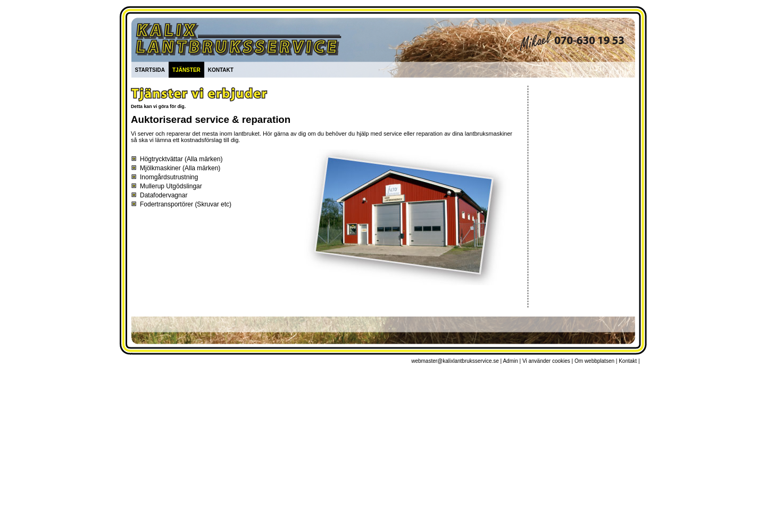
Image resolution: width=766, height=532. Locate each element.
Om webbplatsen (594, 361)
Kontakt (628, 361)
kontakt (221, 69)
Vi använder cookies (546, 361)
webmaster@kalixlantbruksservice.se (455, 361)
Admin (510, 361)
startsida (150, 69)
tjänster (186, 69)
